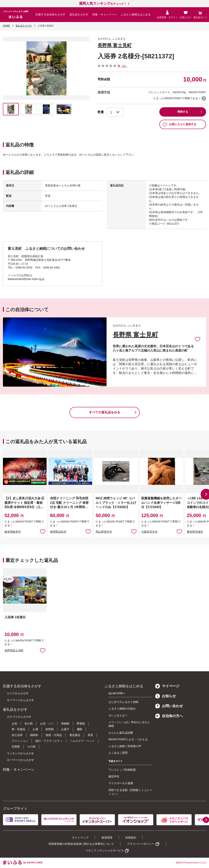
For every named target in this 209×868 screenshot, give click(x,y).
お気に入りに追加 (198, 339)
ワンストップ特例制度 (122, 770)
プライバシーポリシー (141, 844)
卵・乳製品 (19, 729)
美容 (90, 735)
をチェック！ (103, 4)
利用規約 (131, 838)
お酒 (35, 729)
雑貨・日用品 (54, 735)
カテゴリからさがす (19, 717)
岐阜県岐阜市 (13, 532)
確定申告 (114, 776)
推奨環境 (107, 838)
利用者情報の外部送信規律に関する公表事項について (81, 844)
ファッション (20, 741)
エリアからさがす (18, 693)
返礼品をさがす (79, 14)
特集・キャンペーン (105, 14)
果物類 (65, 724)
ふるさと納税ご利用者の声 (125, 746)
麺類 (79, 729)
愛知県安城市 (195, 532)
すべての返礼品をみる (105, 412)
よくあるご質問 (118, 753)
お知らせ (166, 696)
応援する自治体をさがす (50, 14)
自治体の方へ (169, 716)
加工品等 (17, 735)
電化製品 (75, 735)
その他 (31, 747)
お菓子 (65, 729)
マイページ (167, 686)
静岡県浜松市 (58, 532)
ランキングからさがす (20, 753)
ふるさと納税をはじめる (136, 14)
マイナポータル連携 (121, 783)
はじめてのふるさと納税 (123, 702)
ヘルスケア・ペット (82, 741)
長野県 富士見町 (115, 45)
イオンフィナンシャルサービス (105, 850)
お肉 (14, 724)
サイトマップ (80, 838)
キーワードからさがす (20, 700)
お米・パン (47, 724)
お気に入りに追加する (179, 124)
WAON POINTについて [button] (204, 98)
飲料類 (50, 729)
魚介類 (29, 724)
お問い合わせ (169, 706)
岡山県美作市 (104, 532)
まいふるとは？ (118, 715)
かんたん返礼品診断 (121, 733)
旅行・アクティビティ (49, 741)
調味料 (34, 735)
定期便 (16, 747)
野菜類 (81, 724)
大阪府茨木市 (149, 532)
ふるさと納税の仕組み (122, 709)
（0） (124, 66)
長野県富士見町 (14, 650)
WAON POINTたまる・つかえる (128, 739)
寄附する (183, 112)
